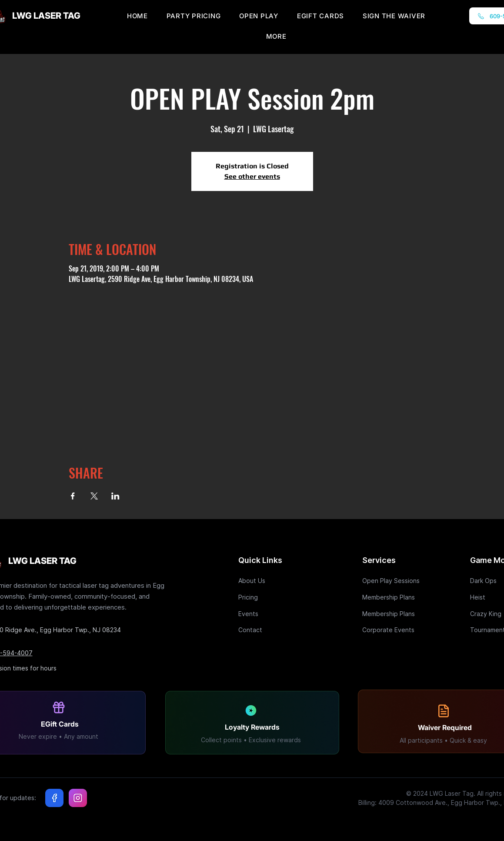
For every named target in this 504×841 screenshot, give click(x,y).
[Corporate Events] (393, 630)
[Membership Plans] (393, 597)
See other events (252, 176)
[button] (276, 36)
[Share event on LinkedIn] (115, 496)
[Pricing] (269, 597)
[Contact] (269, 630)
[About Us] (269, 581)
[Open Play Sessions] (393, 581)
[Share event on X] (94, 496)
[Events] (269, 614)
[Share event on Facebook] (73, 496)
